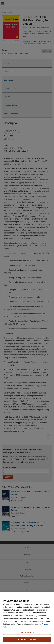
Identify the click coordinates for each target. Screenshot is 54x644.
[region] (27, 618)
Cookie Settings (27, 632)
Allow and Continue (27, 639)
